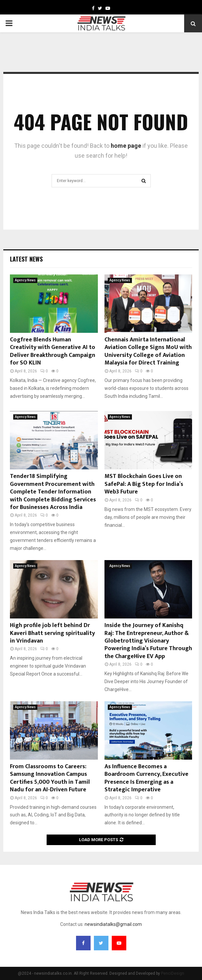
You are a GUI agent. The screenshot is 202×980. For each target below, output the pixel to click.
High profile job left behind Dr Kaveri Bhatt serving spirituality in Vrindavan (52, 633)
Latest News (26, 259)
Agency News (25, 280)
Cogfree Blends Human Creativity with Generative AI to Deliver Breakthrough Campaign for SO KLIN (53, 351)
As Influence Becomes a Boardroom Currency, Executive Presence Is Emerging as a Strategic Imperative (146, 778)
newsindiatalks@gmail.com (113, 924)
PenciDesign (173, 973)
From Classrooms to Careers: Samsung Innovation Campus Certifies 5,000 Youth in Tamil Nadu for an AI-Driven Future (50, 778)
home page (126, 146)
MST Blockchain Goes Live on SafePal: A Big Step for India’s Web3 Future (144, 484)
